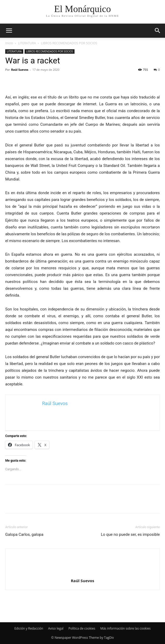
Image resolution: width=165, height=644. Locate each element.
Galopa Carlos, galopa (24, 534)
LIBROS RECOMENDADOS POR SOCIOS (69, 43)
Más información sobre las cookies (125, 628)
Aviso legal (56, 628)
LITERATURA (27, 43)
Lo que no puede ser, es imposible (130, 534)
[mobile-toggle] (9, 31)
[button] (158, 31)
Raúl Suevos (20, 70)
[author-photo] (83, 573)
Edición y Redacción (29, 628)
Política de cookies (82, 628)
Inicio (9, 43)
